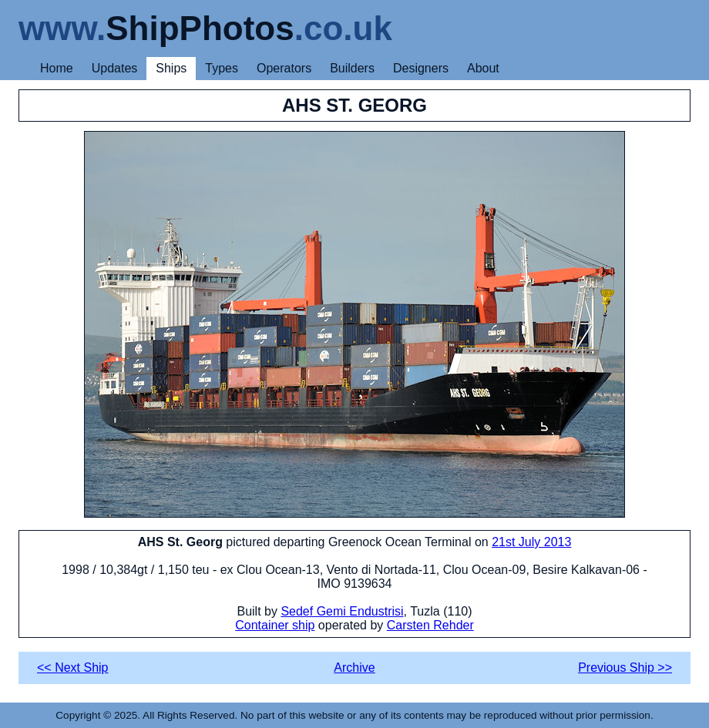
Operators (284, 68)
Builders (352, 68)
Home (57, 68)
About (483, 68)
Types (222, 68)
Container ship (275, 625)
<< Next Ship (73, 668)
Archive (354, 668)
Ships (171, 68)
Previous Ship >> (625, 668)
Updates (115, 68)
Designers (421, 68)
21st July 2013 (531, 542)
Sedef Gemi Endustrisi (342, 611)
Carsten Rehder (430, 625)
